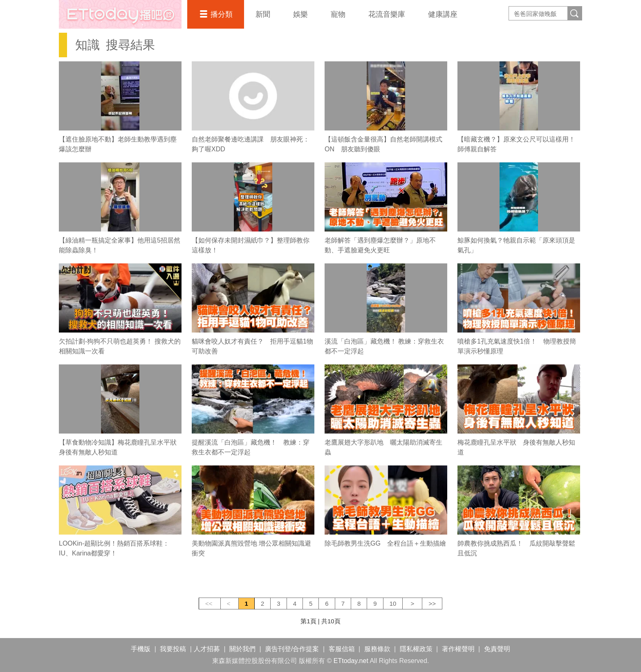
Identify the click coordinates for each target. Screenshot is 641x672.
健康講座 (443, 14)
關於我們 (242, 649)
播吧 (120, 14)
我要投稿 (173, 649)
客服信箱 (342, 649)
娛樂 (300, 14)
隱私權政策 (416, 649)
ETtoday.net (351, 661)
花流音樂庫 (387, 14)
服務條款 (377, 649)
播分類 (222, 14)
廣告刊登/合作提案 (292, 649)
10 (393, 603)
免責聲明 (497, 649)
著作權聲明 (458, 649)
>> (432, 603)
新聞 (263, 14)
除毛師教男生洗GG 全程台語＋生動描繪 (385, 543)
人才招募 (207, 649)
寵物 (338, 14)
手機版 (141, 649)
